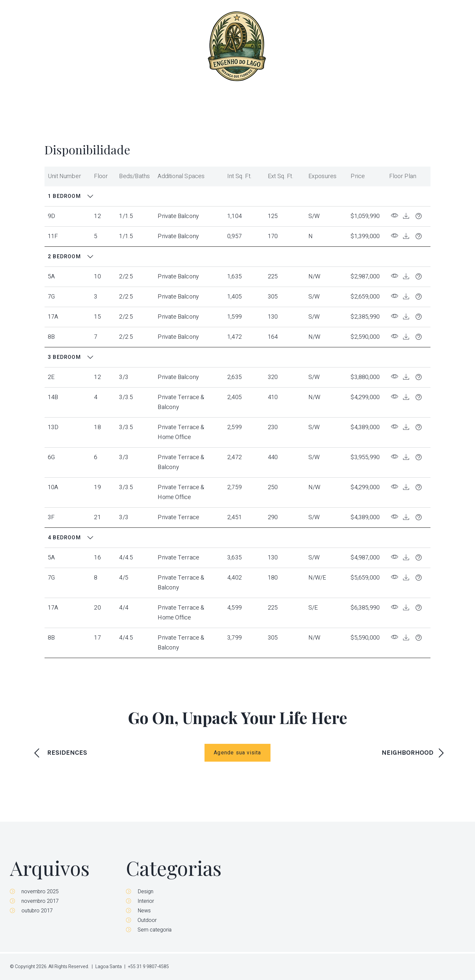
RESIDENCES (67, 753)
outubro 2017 (37, 911)
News (144, 911)
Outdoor (147, 920)
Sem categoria (155, 930)
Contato (452, 46)
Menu (25, 46)
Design (145, 892)
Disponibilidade (363, 46)
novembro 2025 (40, 892)
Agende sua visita (237, 753)
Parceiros (412, 46)
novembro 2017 (40, 901)
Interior (146, 901)
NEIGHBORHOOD (408, 753)
